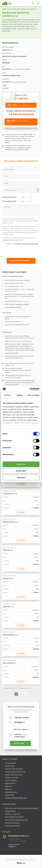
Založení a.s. (9, 789)
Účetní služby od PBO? (9, 201)
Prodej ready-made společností (14, 769)
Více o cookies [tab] (33, 395)
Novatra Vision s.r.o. (11, 522)
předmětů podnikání (23, 304)
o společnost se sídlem (18, 122)
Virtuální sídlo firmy (11, 763)
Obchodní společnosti (14, 9)
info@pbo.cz (20, 722)
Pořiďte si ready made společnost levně (16, 820)
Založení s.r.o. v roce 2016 (12, 814)
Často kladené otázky (11, 792)
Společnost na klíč (10, 783)
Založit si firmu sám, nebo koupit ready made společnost (22, 808)
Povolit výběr (21, 471)
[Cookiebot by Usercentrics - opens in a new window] (30, 389)
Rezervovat (21, 484)
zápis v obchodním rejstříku (20, 69)
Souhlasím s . (22, 244)
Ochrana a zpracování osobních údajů (16, 798)
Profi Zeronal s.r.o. (10, 494)
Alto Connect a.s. (9, 663)
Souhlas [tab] (7, 395)
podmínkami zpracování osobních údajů (26, 244)
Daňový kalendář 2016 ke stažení (14, 817)
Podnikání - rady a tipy (11, 778)
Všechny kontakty (19, 743)
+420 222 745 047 (22, 718)
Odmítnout (21, 477)
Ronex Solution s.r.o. (11, 635)
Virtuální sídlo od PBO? (10, 197)
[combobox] (21, 190)
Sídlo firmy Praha (10, 766)
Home (4, 9)
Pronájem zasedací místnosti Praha (15, 772)
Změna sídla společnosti (12, 823)
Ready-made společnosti (29, 9)
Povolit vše (21, 464)
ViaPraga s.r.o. (9, 606)
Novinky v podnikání (11, 780)
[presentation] (19, 251)
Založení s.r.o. (9, 786)
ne (31, 197)
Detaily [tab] (20, 395)
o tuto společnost (19, 105)
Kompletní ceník (10, 795)
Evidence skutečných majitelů (13, 775)
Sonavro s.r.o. (8, 578)
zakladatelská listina (18, 82)
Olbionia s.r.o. (8, 550)
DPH (22, 380)
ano (23, 197)
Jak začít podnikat (10, 811)
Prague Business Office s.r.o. (19, 836)
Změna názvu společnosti (12, 826)
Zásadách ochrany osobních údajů (13, 240)
